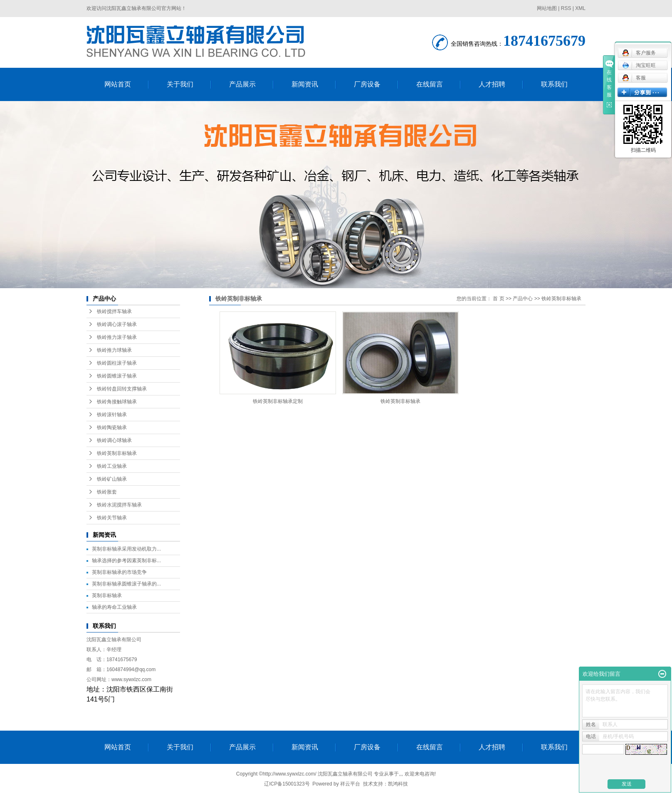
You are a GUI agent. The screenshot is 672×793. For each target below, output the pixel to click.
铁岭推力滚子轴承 (117, 337)
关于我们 (180, 84)
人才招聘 (492, 84)
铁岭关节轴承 (112, 518)
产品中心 (523, 299)
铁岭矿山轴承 (112, 479)
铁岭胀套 (107, 492)
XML (580, 8)
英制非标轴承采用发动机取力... (126, 549)
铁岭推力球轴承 (114, 350)
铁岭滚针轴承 (112, 415)
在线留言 (430, 84)
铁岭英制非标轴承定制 (278, 401)
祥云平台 (350, 784)
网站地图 (547, 8)
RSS (566, 8)
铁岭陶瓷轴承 (112, 427)
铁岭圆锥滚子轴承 (117, 376)
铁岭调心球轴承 (114, 440)
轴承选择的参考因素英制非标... (126, 561)
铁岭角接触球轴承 (117, 402)
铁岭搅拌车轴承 (114, 311)
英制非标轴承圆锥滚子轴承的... (126, 584)
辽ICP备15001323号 (287, 784)
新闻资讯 (305, 84)
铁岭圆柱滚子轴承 (117, 363)
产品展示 (242, 84)
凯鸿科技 (398, 784)
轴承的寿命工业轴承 (114, 607)
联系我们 (554, 84)
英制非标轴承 (107, 595)
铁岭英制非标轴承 (117, 453)
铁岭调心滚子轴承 (117, 324)
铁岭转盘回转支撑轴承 (122, 389)
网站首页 (118, 84)
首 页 (498, 299)
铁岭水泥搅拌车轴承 (119, 505)
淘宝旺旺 (639, 65)
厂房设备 (367, 84)
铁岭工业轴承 (112, 466)
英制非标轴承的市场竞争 (119, 572)
